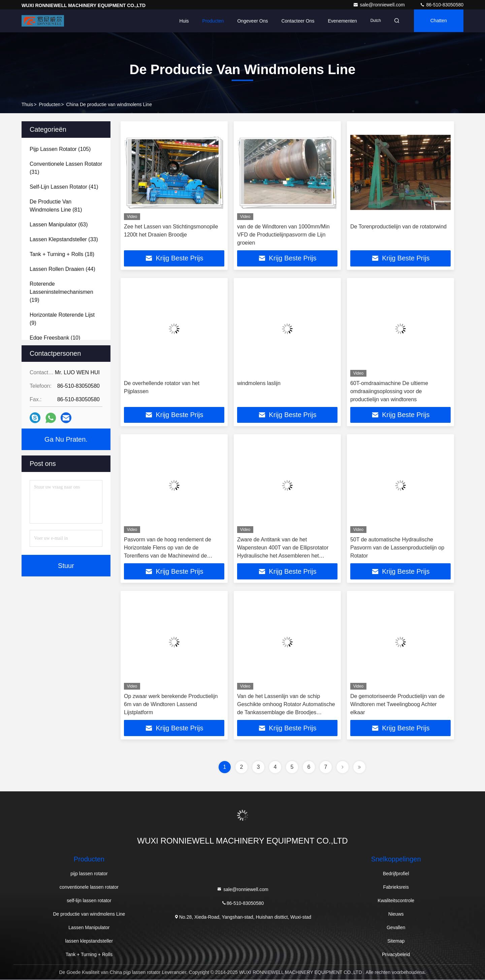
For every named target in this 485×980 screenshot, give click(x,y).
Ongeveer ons (250, 21)
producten (50, 104)
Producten (211, 21)
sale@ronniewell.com (379, 5)
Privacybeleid (396, 955)
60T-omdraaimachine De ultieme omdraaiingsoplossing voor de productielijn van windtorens (389, 391)
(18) (62, 254)
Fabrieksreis (396, 887)
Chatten (438, 21)
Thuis (27, 104)
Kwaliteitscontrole (396, 901)
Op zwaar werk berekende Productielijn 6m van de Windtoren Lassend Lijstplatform (171, 705)
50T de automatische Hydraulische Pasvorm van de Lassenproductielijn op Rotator (397, 548)
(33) (64, 239)
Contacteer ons (296, 21)
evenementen (340, 21)
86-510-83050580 (442, 5)
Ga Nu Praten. (66, 439)
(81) (56, 206)
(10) (55, 338)
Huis (182, 21)
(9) (62, 319)
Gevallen (396, 928)
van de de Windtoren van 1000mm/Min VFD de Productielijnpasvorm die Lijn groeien (283, 235)
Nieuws (396, 914)
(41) (64, 187)
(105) (60, 149)
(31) (66, 168)
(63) (59, 225)
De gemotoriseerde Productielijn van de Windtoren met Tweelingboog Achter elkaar (397, 705)
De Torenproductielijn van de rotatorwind (398, 227)
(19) (61, 292)
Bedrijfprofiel (396, 874)
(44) (62, 269)
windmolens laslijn (259, 383)
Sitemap (396, 941)
